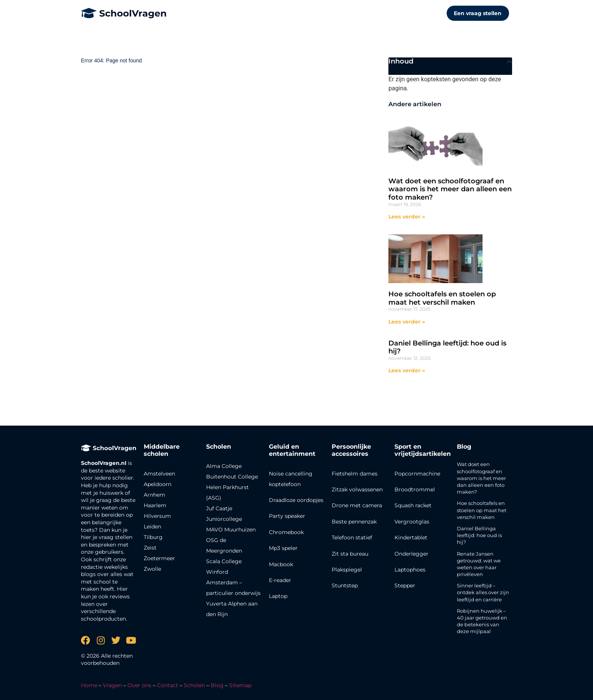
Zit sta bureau (350, 554)
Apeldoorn (158, 484)
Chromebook (286, 532)
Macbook (281, 564)
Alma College (224, 466)
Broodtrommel (415, 489)
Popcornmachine (417, 474)
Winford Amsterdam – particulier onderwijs (233, 582)
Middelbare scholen (162, 450)
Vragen (112, 685)
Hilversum (157, 516)
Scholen (194, 685)
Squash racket (413, 505)
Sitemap (240, 685)
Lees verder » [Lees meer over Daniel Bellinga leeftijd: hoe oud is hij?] (407, 370)
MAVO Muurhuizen (231, 530)
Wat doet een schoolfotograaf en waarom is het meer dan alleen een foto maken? (450, 189)
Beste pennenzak (354, 522)
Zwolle (152, 569)
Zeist (150, 548)
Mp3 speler (283, 548)
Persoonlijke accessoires (351, 450)
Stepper (405, 585)
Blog (464, 447)
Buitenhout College (232, 477)
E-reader (280, 580)
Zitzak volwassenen (357, 489)
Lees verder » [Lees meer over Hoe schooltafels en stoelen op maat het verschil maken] (407, 322)
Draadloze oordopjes (296, 500)
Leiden (152, 527)
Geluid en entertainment (292, 450)
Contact (168, 685)
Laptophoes (410, 570)
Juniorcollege (224, 519)
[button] (509, 62)
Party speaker (287, 516)
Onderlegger (411, 554)
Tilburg (153, 537)
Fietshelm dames (355, 474)
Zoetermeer (159, 558)
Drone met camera (357, 505)
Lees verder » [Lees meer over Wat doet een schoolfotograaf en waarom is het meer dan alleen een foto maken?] (407, 217)
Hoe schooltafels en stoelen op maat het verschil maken (442, 298)
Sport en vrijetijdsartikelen (423, 450)
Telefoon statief (352, 537)
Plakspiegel (347, 570)
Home (89, 685)
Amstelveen (159, 474)
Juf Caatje (219, 508)
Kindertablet (411, 537)
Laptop (278, 596)
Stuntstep (345, 585)
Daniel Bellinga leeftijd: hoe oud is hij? (447, 347)
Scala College (224, 561)
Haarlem (155, 505)
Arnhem (154, 495)
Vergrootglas (412, 522)
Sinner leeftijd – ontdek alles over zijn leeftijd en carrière (483, 592)
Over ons (139, 685)
